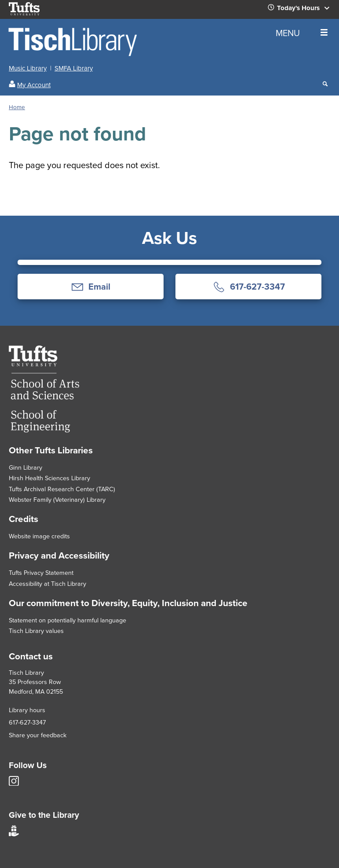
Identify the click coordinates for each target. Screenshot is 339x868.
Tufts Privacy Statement (41, 573)
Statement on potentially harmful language (67, 620)
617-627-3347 (27, 722)
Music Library (28, 68)
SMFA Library (74, 68)
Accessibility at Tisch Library (47, 584)
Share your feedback (38, 735)
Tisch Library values (36, 631)
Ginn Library (26, 467)
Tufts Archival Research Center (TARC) (62, 489)
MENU (302, 33)
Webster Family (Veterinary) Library (57, 500)
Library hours (27, 710)
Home (17, 107)
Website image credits (39, 536)
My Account (34, 85)
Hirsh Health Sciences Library (49, 478)
